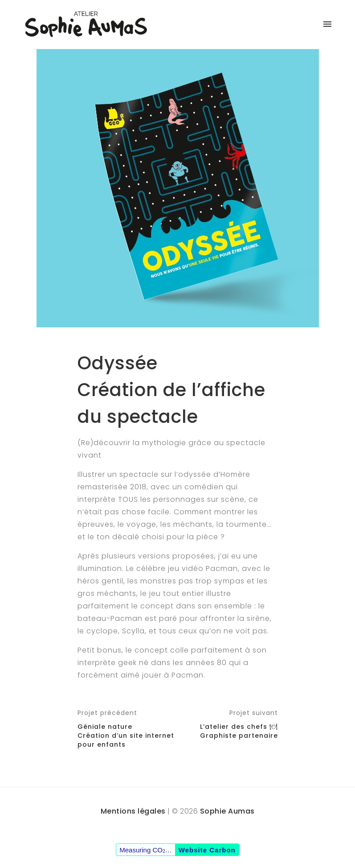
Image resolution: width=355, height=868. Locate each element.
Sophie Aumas (227, 811)
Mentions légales (133, 811)
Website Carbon (207, 850)
